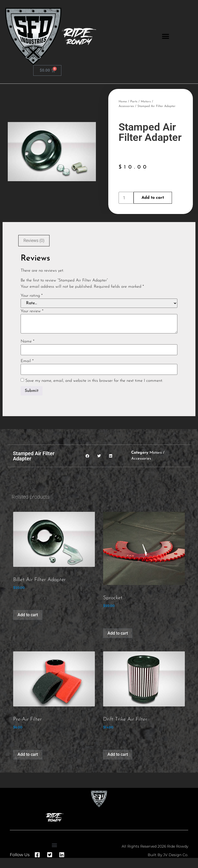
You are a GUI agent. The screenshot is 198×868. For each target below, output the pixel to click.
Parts (134, 102)
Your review (32, 311)
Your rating (32, 296)
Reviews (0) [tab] (34, 241)
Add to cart (153, 198)
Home (123, 102)
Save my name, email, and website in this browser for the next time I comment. (94, 381)
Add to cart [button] (28, 615)
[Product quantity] (126, 198)
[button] (165, 37)
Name (27, 341)
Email (27, 361)
